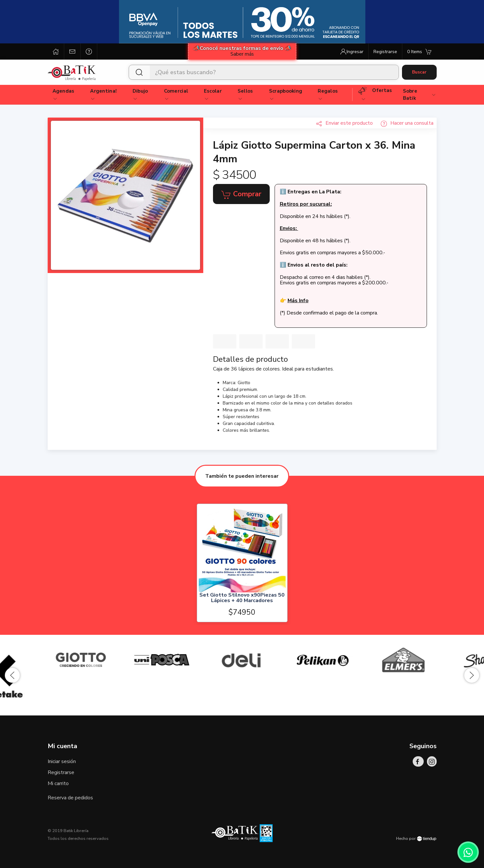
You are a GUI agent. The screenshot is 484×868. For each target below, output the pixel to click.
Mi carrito (58, 783)
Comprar (241, 194)
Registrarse (61, 772)
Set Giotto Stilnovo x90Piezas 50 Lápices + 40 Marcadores (242, 598)
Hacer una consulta (407, 123)
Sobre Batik (420, 95)
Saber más (242, 54)
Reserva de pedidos (70, 798)
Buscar (419, 72)
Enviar (344, 123)
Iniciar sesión (62, 761)
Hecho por (416, 839)
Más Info (298, 301)
